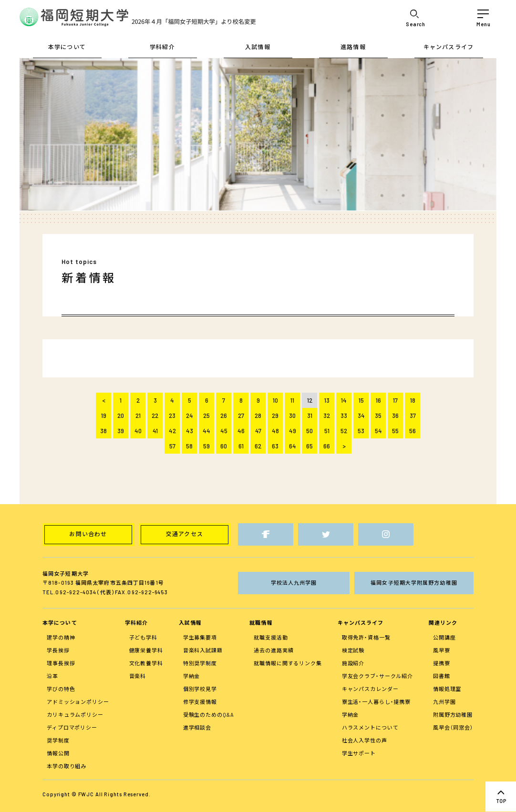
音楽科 (138, 676)
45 (224, 431)
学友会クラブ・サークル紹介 (377, 676)
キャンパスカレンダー (370, 689)
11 (292, 400)
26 (224, 416)
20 (121, 416)
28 (258, 416)
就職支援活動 (271, 637)
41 (155, 431)
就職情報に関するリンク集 (288, 663)
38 (103, 431)
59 (206, 446)
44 (206, 431)
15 (361, 400)
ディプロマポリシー (72, 727)
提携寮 (442, 663)
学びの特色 (61, 689)
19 (104, 416)
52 (344, 431)
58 (189, 446)
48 (275, 431)
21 (138, 416)
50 (310, 431)
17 (395, 400)
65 (310, 446)
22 (155, 416)
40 (138, 431)
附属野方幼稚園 (453, 715)
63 (275, 446)
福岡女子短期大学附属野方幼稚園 (414, 583)
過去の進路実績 (273, 650)
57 (172, 446)
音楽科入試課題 (203, 650)
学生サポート (359, 753)
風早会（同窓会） (453, 727)
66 (327, 446)
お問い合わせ (88, 534)
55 (395, 431)
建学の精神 (61, 637)
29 (275, 416)
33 (344, 416)
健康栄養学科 (146, 650)
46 (241, 431)
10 (275, 400)
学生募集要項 (200, 637)
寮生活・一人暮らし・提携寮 (376, 702)
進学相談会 (197, 727)
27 (241, 416)
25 (206, 416)
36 (395, 416)
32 (327, 416)
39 (121, 431)
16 (378, 400)
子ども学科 (143, 637)
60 (224, 446)
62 (258, 446)
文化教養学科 (146, 663)
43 (190, 431)
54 (378, 431)
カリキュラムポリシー (75, 715)
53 (361, 431)
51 (327, 431)
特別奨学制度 (200, 663)
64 (293, 446)
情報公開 (58, 753)
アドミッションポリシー (78, 702)
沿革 (52, 676)
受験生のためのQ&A (209, 715)
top (501, 797)
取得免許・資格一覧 (366, 637)
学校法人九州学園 (294, 583)
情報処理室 (447, 689)
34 (361, 416)
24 (190, 416)
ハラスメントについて (370, 727)
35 (378, 416)
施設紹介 (353, 663)
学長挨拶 (58, 650)
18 (413, 400)
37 (413, 416)
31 (310, 416)
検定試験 (353, 650)
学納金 (192, 676)
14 (344, 400)
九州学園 (444, 702)
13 (327, 400)
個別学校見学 (200, 689)
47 (258, 431)
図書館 (442, 676)
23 (172, 416)
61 (241, 446)
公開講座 (444, 637)
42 (172, 431)
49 (293, 431)
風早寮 (442, 650)
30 (292, 416)
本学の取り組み (67, 766)
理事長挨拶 (61, 663)
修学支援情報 (200, 702)
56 (413, 431)
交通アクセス (185, 534)
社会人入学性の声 (365, 740)
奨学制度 (58, 740)
